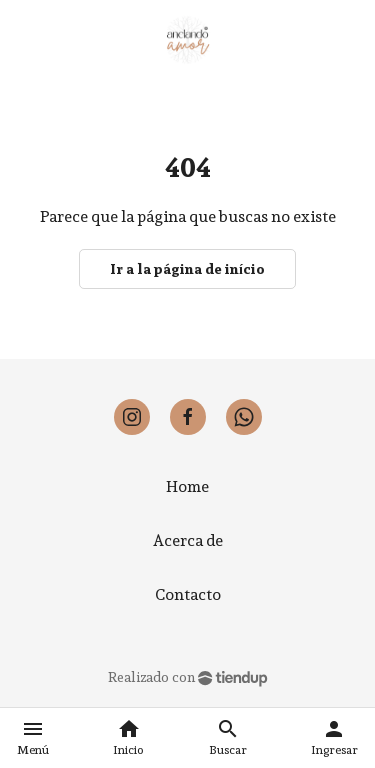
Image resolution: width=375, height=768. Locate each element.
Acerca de (188, 540)
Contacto (188, 594)
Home (187, 486)
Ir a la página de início (187, 269)
